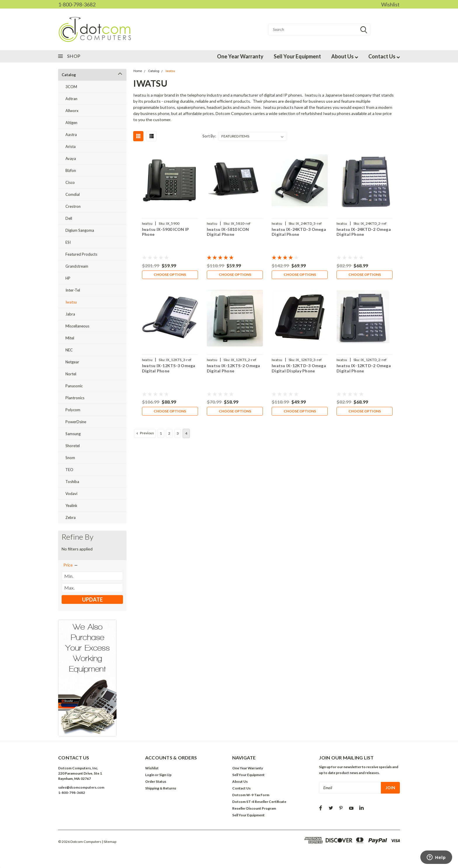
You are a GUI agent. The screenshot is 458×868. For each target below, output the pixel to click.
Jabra (70, 314)
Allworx (72, 111)
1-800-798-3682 (77, 4)
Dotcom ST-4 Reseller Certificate (259, 802)
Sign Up (165, 775)
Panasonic (74, 386)
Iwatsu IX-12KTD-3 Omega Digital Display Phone (299, 369)
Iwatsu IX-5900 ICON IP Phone (165, 232)
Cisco (70, 182)
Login (150, 775)
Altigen (71, 123)
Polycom (73, 410)
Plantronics (75, 398)
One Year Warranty (240, 56)
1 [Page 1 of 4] (161, 435)
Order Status (156, 781)
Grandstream (77, 266)
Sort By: (209, 136)
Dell (69, 218)
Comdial (73, 194)
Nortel (71, 374)
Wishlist (390, 4)
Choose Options (170, 275)
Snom (70, 458)
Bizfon (71, 170)
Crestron (73, 206)
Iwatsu (71, 302)
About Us (345, 56)
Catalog (69, 75)
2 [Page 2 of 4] (169, 435)
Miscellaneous (77, 326)
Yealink (71, 506)
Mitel (70, 338)
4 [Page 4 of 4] (186, 435)
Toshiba (72, 482)
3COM (71, 87)
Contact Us (384, 56)
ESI (68, 242)
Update (92, 599)
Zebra (71, 517)
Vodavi (71, 494)
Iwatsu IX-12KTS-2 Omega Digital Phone (234, 369)
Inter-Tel (73, 290)
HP (68, 278)
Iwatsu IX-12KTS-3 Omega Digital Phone (168, 369)
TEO (69, 470)
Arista (71, 147)
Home (138, 71)
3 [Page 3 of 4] (178, 435)
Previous (145, 435)
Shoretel (73, 446)
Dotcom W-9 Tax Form (251, 795)
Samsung (73, 434)
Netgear (72, 362)
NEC (69, 350)
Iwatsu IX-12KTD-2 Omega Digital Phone (364, 369)
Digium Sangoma (80, 230)
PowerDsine (76, 422)
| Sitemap (109, 842)
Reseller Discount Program (254, 808)
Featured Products (81, 254)
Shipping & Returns (161, 788)
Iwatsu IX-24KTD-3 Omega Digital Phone (299, 232)
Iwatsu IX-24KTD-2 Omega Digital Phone (364, 232)
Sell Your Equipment (297, 56)
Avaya (71, 158)
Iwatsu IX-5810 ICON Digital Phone (228, 232)
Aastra (71, 135)
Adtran (71, 99)
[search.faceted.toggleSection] (71, 565)
